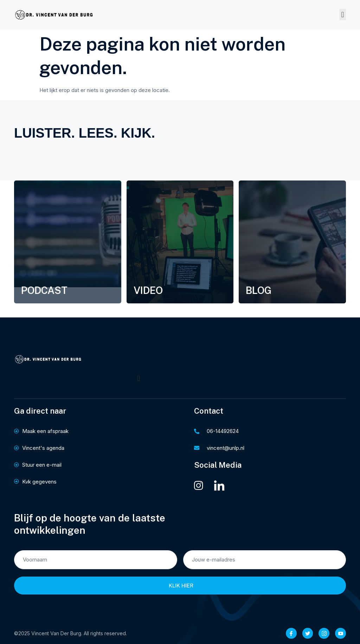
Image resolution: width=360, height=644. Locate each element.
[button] (343, 15)
